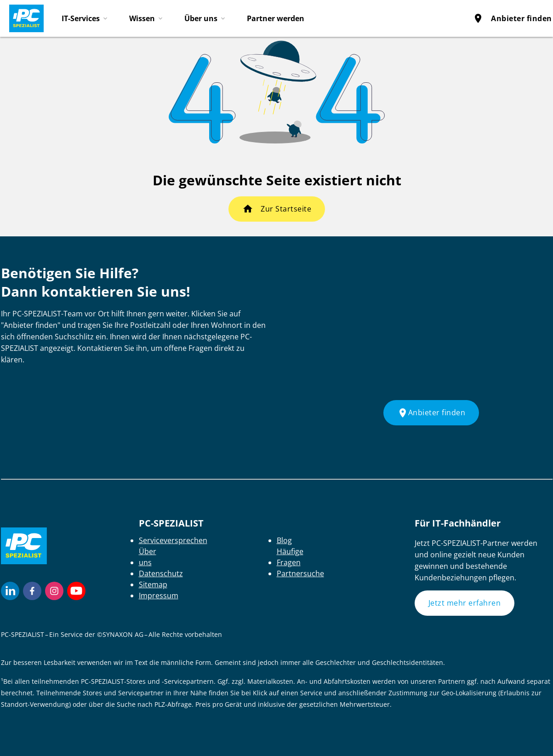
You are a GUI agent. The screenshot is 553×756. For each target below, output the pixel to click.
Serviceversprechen (173, 540)
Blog (284, 540)
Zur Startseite (286, 209)
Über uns (201, 18)
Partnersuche (300, 573)
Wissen (142, 18)
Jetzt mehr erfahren (465, 603)
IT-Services (81, 18)
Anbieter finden (512, 18)
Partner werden (276, 18)
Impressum (159, 596)
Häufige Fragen (290, 557)
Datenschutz (161, 573)
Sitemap (153, 584)
